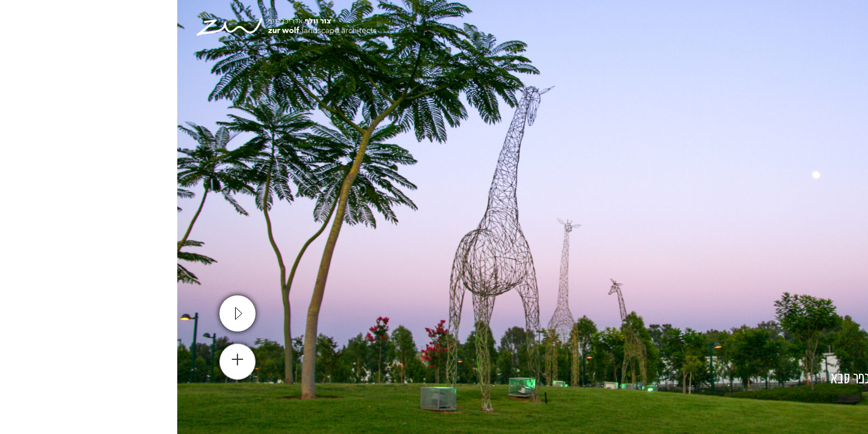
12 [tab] (353, 386)
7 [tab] (443, 386)
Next (21, 217)
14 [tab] (316, 386)
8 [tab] (425, 386)
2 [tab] (533, 386)
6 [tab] (461, 386)
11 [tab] (371, 386)
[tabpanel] (434, 217)
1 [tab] (552, 386)
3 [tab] (515, 386)
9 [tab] (407, 386)
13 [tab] (335, 386)
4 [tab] (497, 386)
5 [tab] (479, 386)
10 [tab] (389, 386)
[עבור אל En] (782, 30)
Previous (847, 217)
